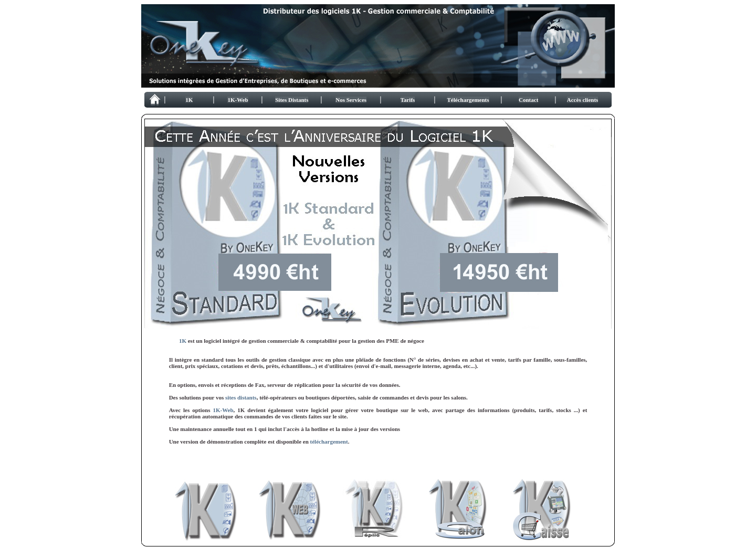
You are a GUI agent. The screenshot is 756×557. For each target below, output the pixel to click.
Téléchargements (468, 100)
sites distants (241, 397)
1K (189, 100)
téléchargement (329, 442)
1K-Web (238, 100)
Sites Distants (292, 100)
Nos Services (351, 100)
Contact (528, 100)
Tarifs (408, 100)
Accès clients (583, 100)
